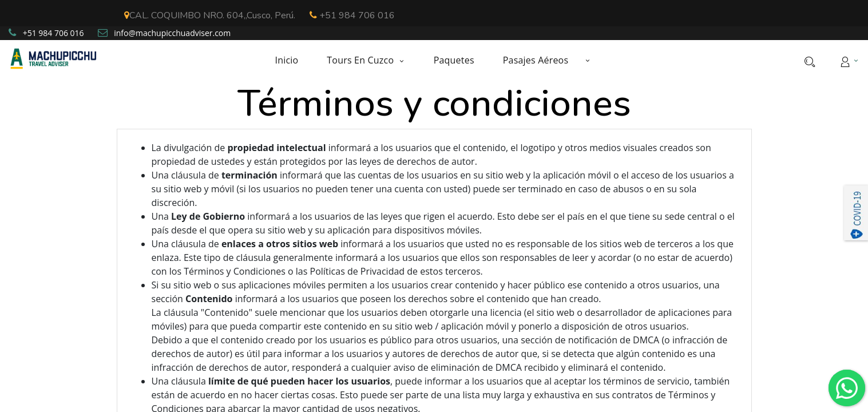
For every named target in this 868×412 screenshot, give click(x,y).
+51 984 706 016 (352, 15)
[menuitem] (294, 60)
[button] (588, 60)
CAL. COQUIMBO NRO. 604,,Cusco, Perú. (210, 15)
